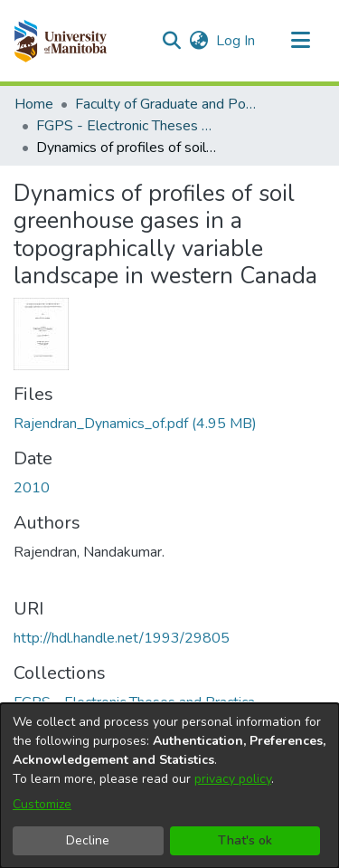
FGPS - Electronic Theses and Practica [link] (127, 126)
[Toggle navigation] (300, 41)
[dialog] (169, 786)
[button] (60, 41)
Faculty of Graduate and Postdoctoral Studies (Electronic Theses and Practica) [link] (165, 104)
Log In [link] (236, 41)
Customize (42, 804)
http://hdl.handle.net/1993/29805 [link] (122, 638)
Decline (88, 840)
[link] (135, 424)
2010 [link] (32, 488)
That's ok (245, 840)
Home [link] (34, 104)
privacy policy (233, 779)
